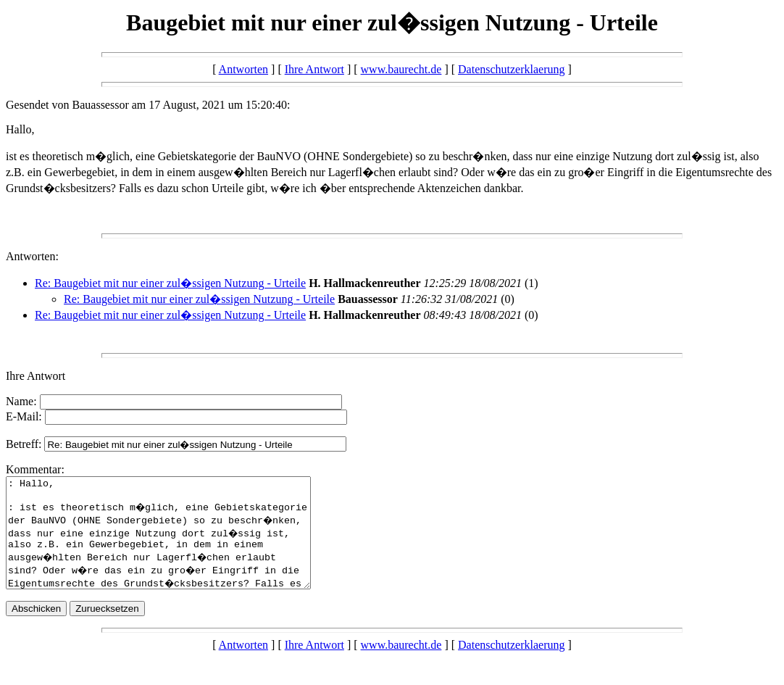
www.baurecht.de (401, 69)
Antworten (243, 69)
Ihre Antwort (314, 69)
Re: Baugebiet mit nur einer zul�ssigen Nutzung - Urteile (170, 283)
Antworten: (32, 256)
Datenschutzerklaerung (511, 69)
